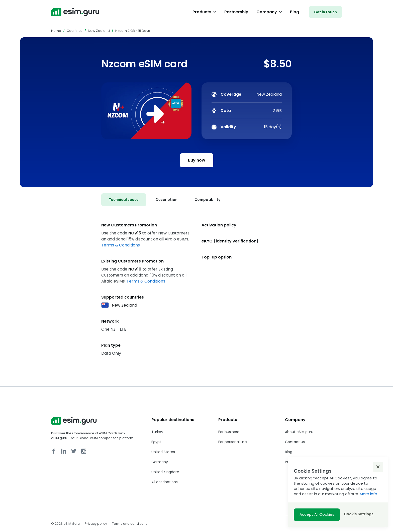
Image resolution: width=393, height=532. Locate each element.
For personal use (233, 442)
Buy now (197, 160)
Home (56, 31)
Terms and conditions (130, 524)
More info (369, 494)
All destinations (165, 482)
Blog (294, 12)
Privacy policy (96, 524)
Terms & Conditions (121, 245)
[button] (378, 467)
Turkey (157, 432)
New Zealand (99, 31)
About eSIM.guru (299, 432)
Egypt (156, 442)
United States (163, 452)
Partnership (236, 12)
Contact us (295, 442)
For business (229, 432)
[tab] (124, 200)
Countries (75, 31)
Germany (160, 462)
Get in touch (325, 12)
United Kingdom (165, 472)
